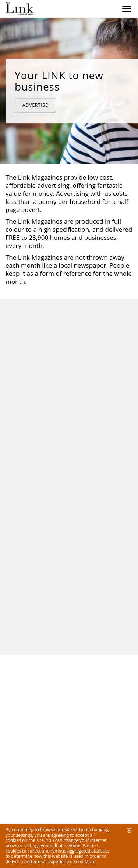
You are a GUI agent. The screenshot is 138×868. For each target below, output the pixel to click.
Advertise (35, 105)
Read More (84, 862)
